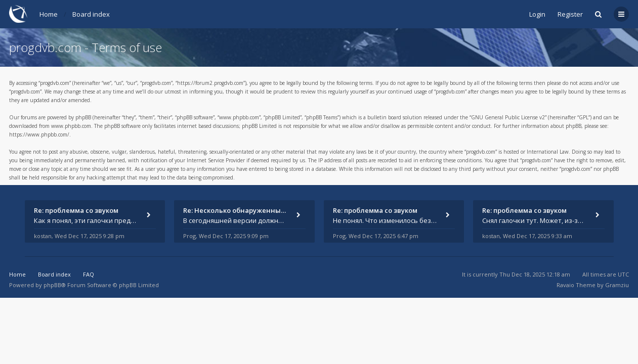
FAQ (89, 274)
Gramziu (617, 285)
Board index (91, 14)
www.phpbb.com (71, 126)
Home (49, 14)
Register (570, 14)
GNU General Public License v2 (508, 117)
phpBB (52, 285)
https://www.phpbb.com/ (39, 134)
